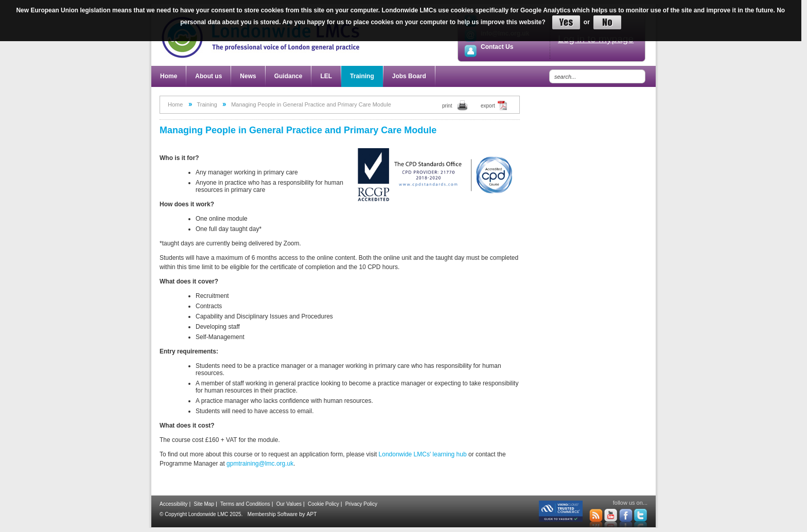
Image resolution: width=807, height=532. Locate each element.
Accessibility (173, 504)
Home (169, 76)
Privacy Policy (361, 504)
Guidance (288, 76)
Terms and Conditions (245, 504)
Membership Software (273, 514)
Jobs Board (409, 76)
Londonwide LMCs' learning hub (423, 454)
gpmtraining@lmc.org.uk (260, 464)
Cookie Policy (323, 504)
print (447, 106)
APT (312, 514)
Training (362, 76)
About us (208, 76)
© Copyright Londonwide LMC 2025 (200, 514)
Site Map (204, 504)
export (488, 106)
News (248, 76)
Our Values (289, 504)
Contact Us (497, 47)
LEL (326, 76)
